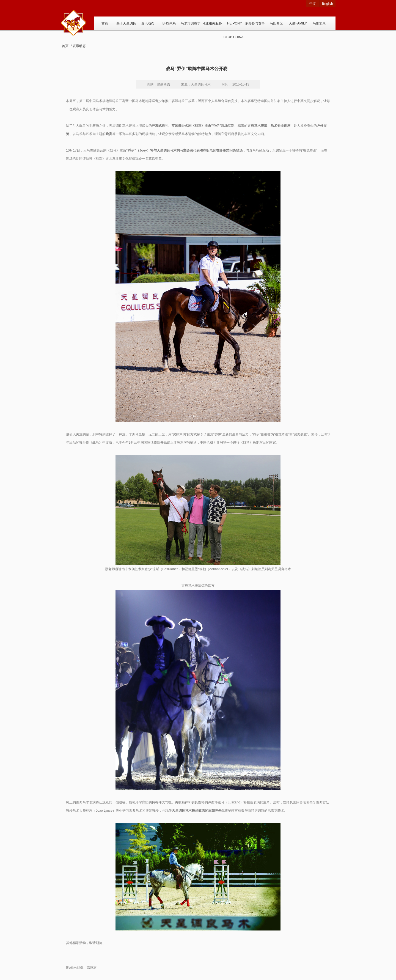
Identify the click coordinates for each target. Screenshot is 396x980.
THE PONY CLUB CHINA (234, 26)
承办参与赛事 (255, 23)
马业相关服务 (212, 23)
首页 (105, 23)
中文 (313, 4)
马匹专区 (276, 23)
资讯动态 (148, 23)
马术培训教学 (191, 23)
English (327, 4)
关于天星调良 (126, 23)
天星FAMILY (298, 23)
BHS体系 (169, 23)
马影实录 (319, 23)
